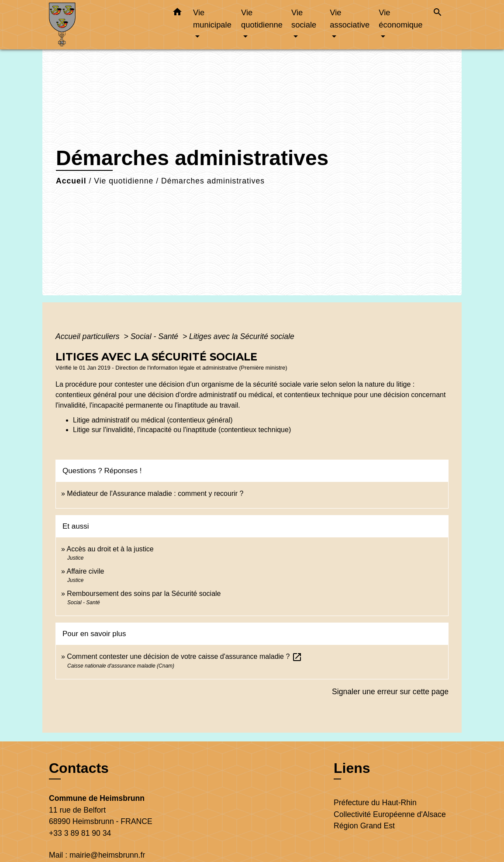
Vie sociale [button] (304, 19)
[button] (177, 14)
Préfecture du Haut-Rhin (375, 803)
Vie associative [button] (350, 19)
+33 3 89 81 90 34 (80, 833)
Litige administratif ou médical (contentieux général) (153, 420)
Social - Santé (155, 336)
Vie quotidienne (124, 181)
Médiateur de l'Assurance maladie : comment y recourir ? (155, 493)
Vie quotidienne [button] (262, 19)
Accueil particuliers (89, 336)
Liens (352, 768)
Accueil (71, 181)
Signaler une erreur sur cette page (390, 692)
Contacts (79, 768)
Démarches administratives (213, 181)
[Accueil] (104, 25)
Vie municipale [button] (212, 19)
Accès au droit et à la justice (110, 549)
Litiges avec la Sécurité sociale (242, 336)
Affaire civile (85, 571)
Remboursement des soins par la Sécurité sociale (144, 594)
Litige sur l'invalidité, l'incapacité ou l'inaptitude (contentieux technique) (182, 430)
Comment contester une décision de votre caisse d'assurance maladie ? (184, 656)
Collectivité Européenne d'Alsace (390, 814)
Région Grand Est (364, 826)
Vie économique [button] (400, 19)
